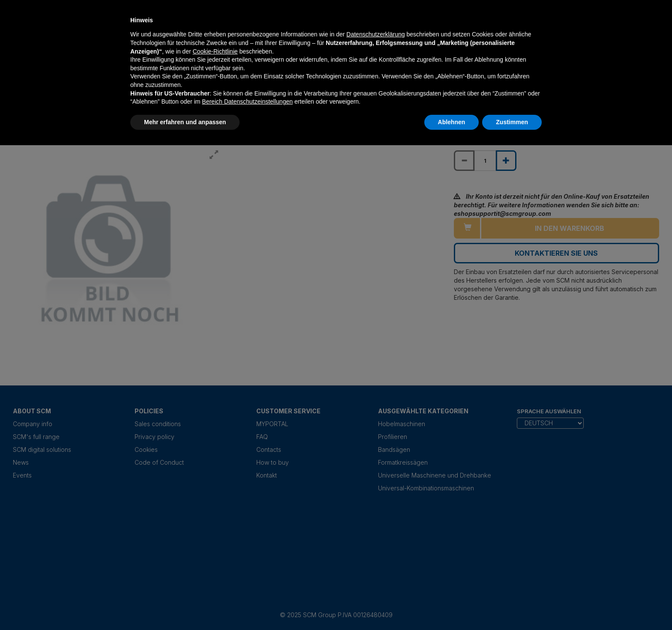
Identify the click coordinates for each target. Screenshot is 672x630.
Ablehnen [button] (452, 122)
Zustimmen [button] (512, 122)
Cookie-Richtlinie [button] (215, 51)
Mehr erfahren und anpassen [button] (185, 122)
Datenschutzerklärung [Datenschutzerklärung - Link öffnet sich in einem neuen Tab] (375, 34)
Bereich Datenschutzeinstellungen (247, 102)
